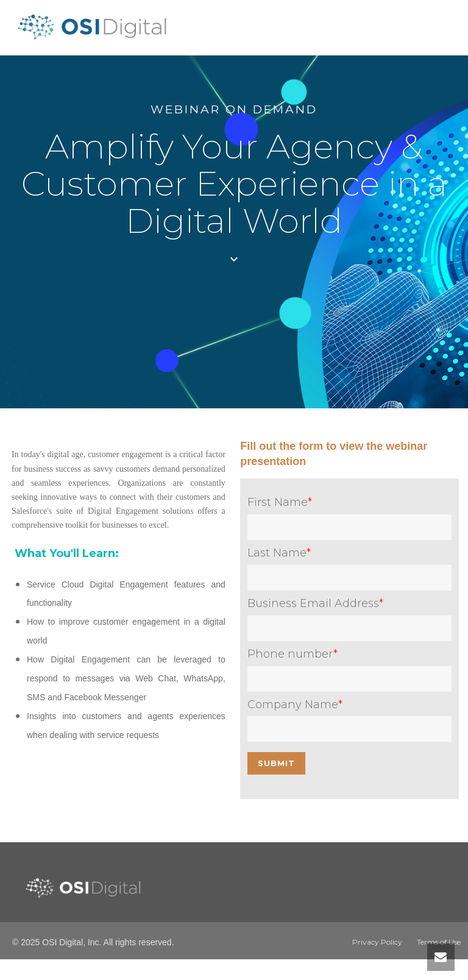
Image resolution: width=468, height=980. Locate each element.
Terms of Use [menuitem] (439, 942)
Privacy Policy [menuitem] (377, 942)
